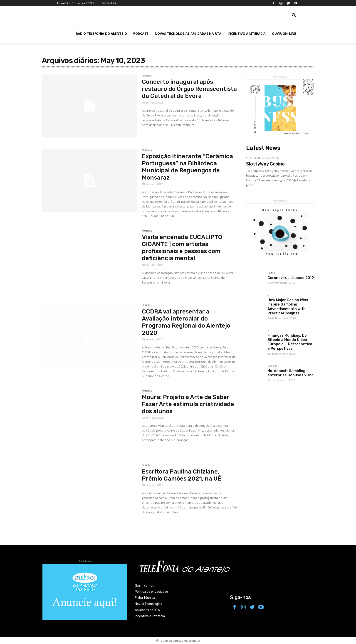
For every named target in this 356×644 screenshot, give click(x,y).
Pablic (271, 273)
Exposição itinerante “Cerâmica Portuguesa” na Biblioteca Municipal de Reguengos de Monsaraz (187, 167)
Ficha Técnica (145, 598)
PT (269, 331)
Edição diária (109, 3)
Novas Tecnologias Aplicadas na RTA (188, 33)
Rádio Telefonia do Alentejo (101, 33)
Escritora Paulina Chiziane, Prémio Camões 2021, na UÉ (182, 475)
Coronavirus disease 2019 (291, 278)
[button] (294, 16)
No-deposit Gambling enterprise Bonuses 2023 (290, 373)
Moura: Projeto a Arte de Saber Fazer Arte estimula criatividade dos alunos (188, 404)
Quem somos (144, 586)
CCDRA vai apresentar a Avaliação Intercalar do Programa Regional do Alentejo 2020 (186, 322)
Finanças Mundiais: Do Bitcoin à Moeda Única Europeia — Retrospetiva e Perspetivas (290, 342)
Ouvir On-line (284, 33)
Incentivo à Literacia (247, 33)
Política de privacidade (151, 592)
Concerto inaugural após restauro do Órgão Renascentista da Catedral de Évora (189, 89)
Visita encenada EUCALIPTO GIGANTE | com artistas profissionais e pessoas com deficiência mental (182, 248)
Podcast (141, 33)
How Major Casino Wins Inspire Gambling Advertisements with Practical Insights (288, 307)
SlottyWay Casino (265, 164)
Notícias (147, 76)
